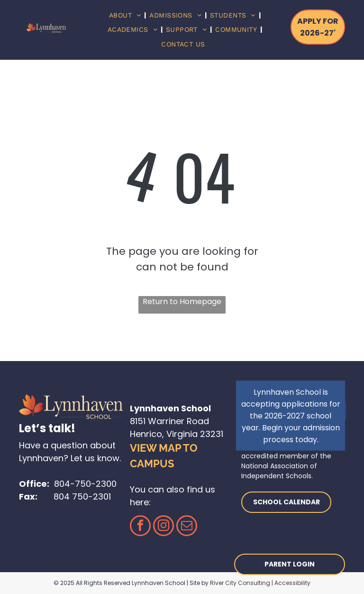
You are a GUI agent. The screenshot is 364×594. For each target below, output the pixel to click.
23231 (212, 434)
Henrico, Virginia (164, 434)
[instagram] (164, 527)
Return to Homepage (182, 302)
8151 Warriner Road (169, 421)
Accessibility (292, 583)
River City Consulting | (241, 583)
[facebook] (140, 527)
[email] (187, 527)
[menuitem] (126, 15)
